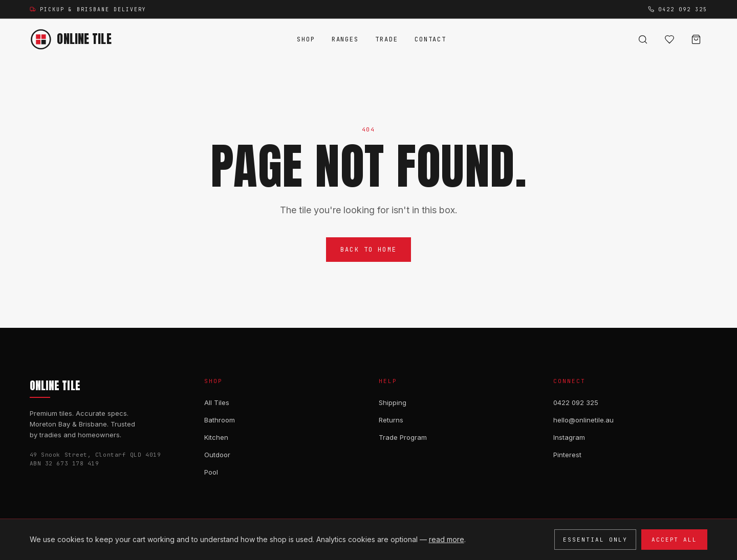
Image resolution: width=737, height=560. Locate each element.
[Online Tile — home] (71, 39)
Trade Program (403, 437)
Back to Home (368, 250)
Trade (387, 39)
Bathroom (220, 420)
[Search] (643, 39)
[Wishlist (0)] (669, 39)
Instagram (569, 437)
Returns (391, 420)
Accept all (675, 540)
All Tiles (217, 402)
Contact (430, 39)
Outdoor (217, 455)
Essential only (595, 540)
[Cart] (696, 39)
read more (447, 539)
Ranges (345, 39)
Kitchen (216, 437)
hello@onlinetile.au (583, 420)
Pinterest (567, 455)
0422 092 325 (576, 402)
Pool (211, 472)
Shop (306, 39)
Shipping (393, 402)
